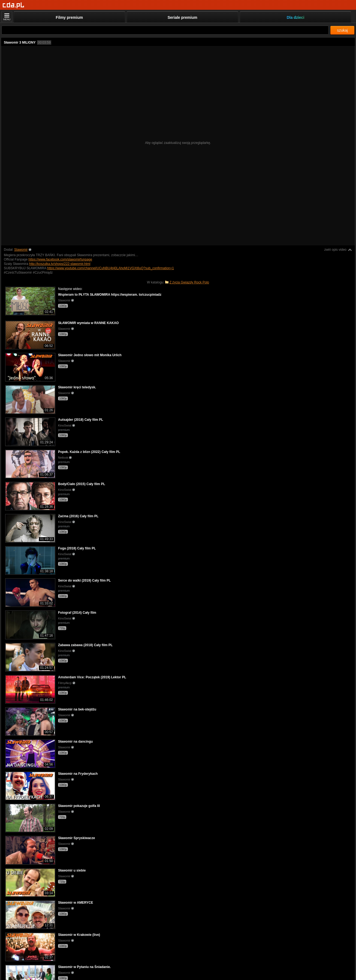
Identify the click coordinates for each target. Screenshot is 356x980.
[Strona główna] (13, 5)
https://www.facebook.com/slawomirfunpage (60, 259)
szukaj (342, 30)
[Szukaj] (165, 30)
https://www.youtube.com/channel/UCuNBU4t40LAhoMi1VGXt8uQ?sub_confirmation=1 (111, 268)
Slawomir (21, 250)
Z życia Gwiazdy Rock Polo (189, 282)
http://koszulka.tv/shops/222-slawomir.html (60, 264)
